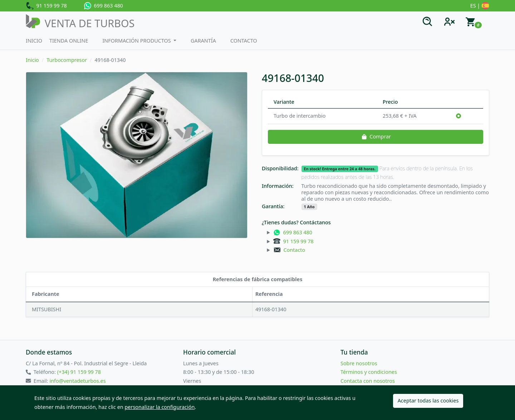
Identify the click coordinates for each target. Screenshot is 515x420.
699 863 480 (104, 6)
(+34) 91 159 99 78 (79, 372)
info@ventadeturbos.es (77, 381)
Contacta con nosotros (368, 381)
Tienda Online (69, 41)
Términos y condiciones (369, 372)
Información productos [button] (137, 41)
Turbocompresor (67, 60)
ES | (480, 6)
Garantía (203, 41)
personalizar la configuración (160, 407)
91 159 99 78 (46, 6)
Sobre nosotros (359, 363)
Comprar (376, 136)
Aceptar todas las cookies (428, 401)
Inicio (34, 41)
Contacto (244, 41)
